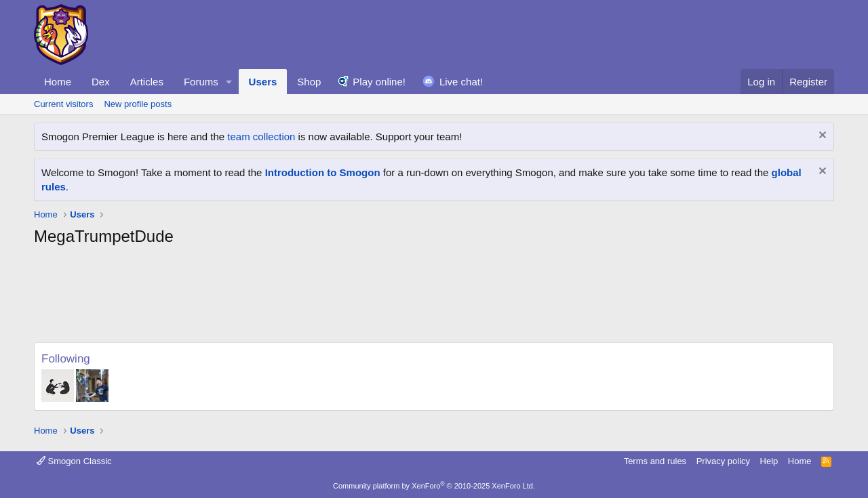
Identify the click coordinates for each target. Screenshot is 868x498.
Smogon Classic (74, 461)
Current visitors (63, 104)
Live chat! (461, 82)
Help (769, 461)
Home (58, 82)
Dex (101, 82)
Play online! (379, 82)
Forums (201, 82)
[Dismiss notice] (821, 137)
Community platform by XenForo (434, 486)
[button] (229, 82)
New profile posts (138, 104)
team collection (261, 137)
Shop (309, 82)
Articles (147, 82)
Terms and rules (655, 461)
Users (263, 82)
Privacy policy (723, 461)
